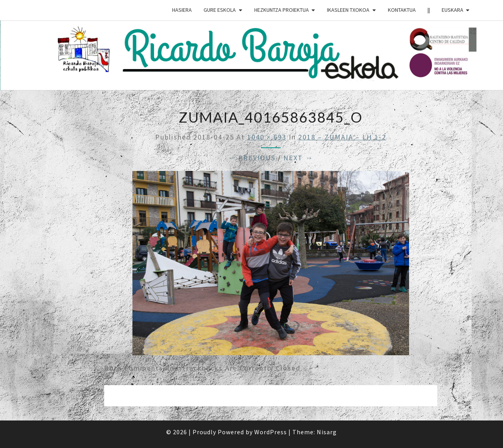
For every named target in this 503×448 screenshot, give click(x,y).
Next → (298, 158)
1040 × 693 (267, 137)
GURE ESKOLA (220, 10)
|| (429, 10)
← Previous (252, 158)
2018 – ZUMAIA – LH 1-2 (342, 137)
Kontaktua (402, 10)
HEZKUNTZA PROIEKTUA (282, 10)
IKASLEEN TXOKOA (348, 10)
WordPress (271, 432)
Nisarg (327, 432)
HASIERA (182, 10)
